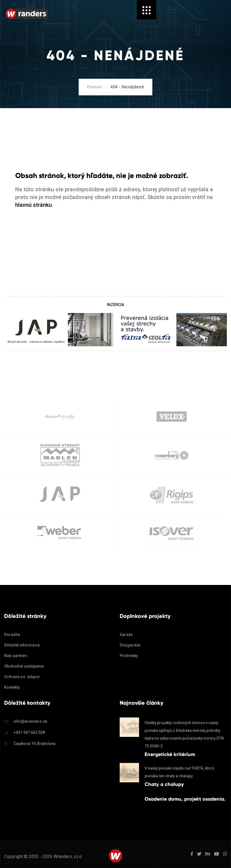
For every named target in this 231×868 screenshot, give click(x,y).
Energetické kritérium (170, 754)
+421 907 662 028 (29, 732)
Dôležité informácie (22, 645)
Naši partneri (16, 656)
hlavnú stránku (34, 205)
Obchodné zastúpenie (24, 666)
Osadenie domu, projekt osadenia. (185, 799)
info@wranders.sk (30, 721)
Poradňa (12, 635)
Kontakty (12, 687)
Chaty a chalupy (164, 784)
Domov (94, 87)
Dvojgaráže (130, 645)
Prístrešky (129, 656)
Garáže (126, 635)
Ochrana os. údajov (22, 677)
